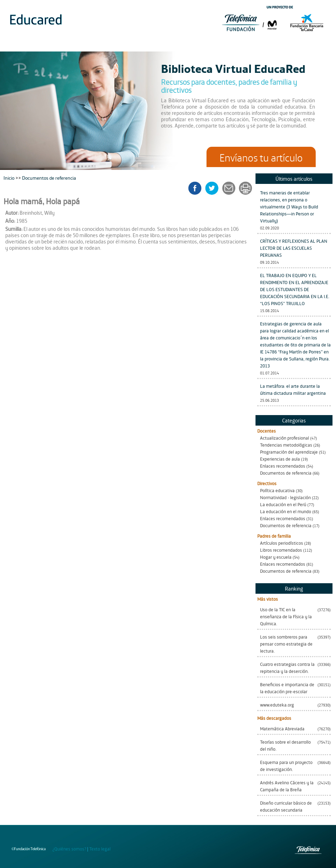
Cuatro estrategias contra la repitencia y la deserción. (287, 667)
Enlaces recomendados (283, 466)
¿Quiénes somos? (69, 849)
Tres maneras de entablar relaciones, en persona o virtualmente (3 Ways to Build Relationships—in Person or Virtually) (289, 206)
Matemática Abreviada (282, 728)
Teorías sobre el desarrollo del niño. (285, 745)
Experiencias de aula (280, 459)
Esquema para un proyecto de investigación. (286, 766)
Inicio (9, 177)
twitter (214, 188)
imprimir (245, 188)
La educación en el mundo (286, 511)
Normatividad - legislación (285, 497)
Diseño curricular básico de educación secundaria (286, 806)
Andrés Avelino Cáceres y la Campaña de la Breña (287, 786)
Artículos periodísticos (282, 543)
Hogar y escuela (276, 557)
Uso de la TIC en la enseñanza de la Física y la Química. (286, 616)
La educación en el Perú (283, 504)
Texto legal (100, 849)
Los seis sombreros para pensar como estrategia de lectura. (286, 644)
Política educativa (277, 490)
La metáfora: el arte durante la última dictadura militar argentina (293, 389)
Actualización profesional (285, 438)
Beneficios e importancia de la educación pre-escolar (287, 688)
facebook (197, 188)
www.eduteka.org (277, 705)
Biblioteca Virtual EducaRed (233, 68)
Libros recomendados (281, 550)
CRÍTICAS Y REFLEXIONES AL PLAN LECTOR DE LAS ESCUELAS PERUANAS (294, 248)
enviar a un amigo (230, 188)
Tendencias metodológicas (286, 445)
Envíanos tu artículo (261, 157)
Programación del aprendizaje (289, 452)
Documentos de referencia (286, 473)
